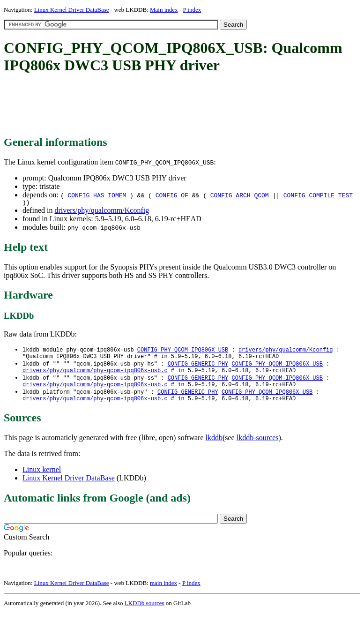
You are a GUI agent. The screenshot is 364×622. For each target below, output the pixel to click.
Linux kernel (42, 478)
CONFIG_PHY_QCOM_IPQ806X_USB (183, 351)
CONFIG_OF (172, 195)
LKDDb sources (145, 612)
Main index (164, 10)
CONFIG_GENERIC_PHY (198, 367)
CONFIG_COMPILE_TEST (318, 195)
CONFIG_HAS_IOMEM (97, 195)
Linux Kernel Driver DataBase (72, 10)
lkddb (214, 446)
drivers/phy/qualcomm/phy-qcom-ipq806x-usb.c (95, 375)
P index (192, 10)
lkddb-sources (258, 446)
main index (163, 592)
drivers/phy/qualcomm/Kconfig (102, 212)
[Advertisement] (174, 105)
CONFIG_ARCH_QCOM (240, 195)
